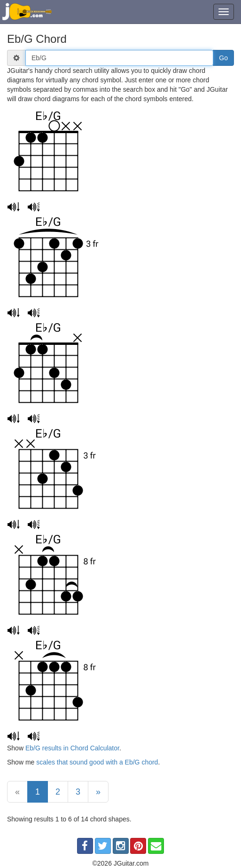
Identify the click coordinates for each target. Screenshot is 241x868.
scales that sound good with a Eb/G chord (97, 762)
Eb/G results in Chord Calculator (72, 748)
